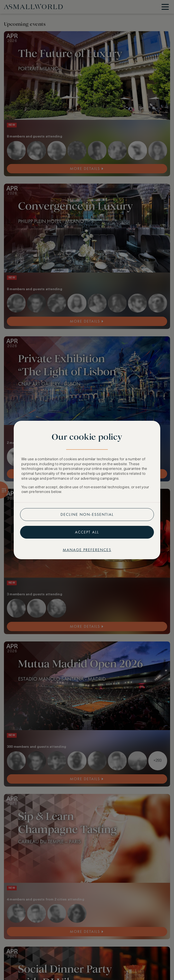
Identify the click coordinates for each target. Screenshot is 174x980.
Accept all (87, 532)
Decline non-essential (87, 514)
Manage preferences (87, 550)
